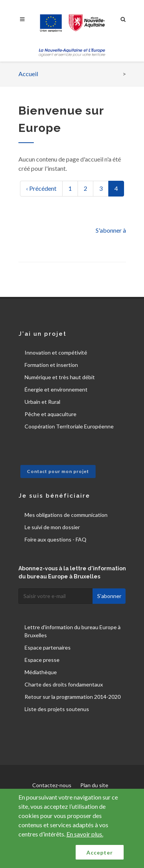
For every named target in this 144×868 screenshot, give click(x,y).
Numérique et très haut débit (60, 377)
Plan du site (94, 785)
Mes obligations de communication (66, 515)
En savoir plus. (85, 834)
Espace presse (42, 660)
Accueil (28, 74)
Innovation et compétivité (56, 352)
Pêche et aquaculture (50, 414)
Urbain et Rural (42, 402)
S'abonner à (111, 230)
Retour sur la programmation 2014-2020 (73, 697)
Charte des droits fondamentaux (64, 684)
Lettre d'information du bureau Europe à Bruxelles (73, 631)
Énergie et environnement (56, 389)
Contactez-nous (52, 785)
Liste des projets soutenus (57, 709)
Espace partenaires (48, 647)
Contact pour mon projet (58, 471)
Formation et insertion (51, 365)
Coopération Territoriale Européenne (69, 426)
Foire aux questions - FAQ (55, 539)
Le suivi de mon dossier (52, 527)
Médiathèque (41, 672)
